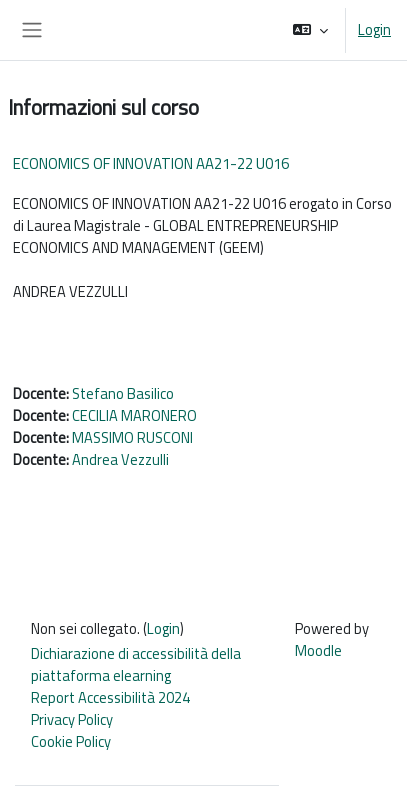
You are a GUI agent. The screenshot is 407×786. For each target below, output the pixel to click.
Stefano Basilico (123, 393)
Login (374, 30)
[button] (310, 30)
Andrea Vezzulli (120, 459)
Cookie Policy (71, 741)
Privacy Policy (72, 719)
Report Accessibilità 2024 (110, 697)
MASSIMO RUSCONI (132, 437)
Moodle (318, 650)
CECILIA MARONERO (134, 415)
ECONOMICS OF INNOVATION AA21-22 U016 (151, 163)
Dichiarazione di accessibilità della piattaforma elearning (136, 664)
